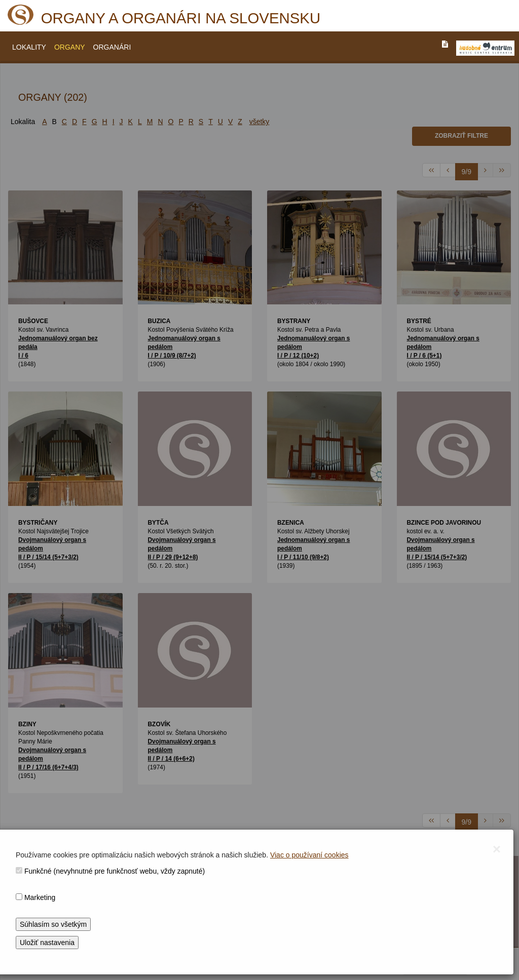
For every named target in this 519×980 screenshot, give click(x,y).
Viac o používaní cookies (309, 855)
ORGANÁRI (112, 47)
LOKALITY (29, 47)
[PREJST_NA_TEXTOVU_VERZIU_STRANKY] (445, 44)
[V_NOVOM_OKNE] (485, 48)
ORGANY (70, 47)
